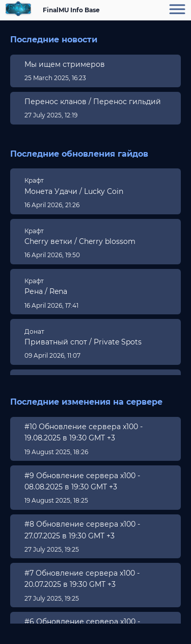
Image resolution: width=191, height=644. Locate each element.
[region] (95, 91)
